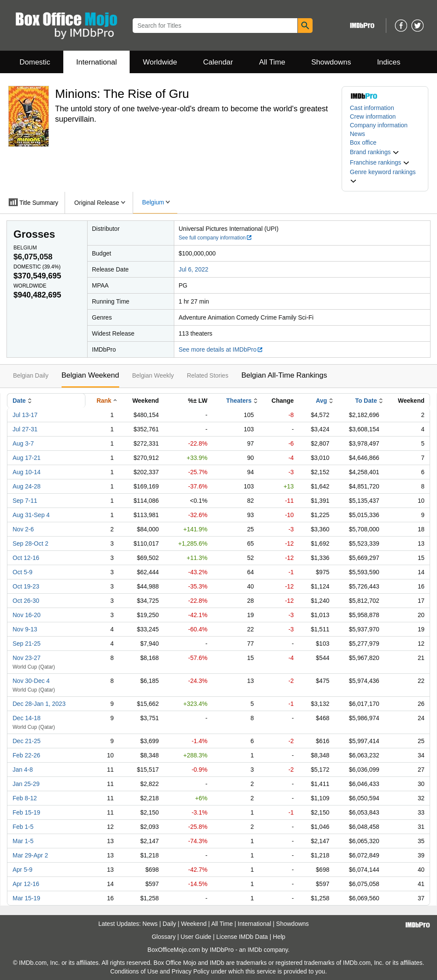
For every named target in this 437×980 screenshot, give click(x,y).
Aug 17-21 (27, 458)
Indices (389, 62)
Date (19, 401)
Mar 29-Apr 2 (30, 855)
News (357, 134)
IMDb (255, 950)
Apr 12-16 (26, 884)
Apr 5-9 (23, 870)
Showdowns (331, 62)
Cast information (372, 108)
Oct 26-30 (26, 601)
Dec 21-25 (27, 741)
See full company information (215, 238)
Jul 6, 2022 (194, 269)
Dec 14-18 (27, 718)
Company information (379, 125)
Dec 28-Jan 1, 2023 (39, 704)
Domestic (35, 62)
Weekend (194, 924)
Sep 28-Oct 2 (31, 543)
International (97, 62)
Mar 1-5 (23, 841)
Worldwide (160, 62)
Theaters (239, 401)
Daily (169, 924)
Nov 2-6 (23, 529)
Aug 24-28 (27, 486)
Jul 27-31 (25, 429)
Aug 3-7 (23, 443)
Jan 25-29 (26, 784)
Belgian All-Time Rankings (284, 375)
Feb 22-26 (26, 755)
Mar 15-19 (26, 898)
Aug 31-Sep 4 (31, 515)
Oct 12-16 (26, 558)
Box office (363, 142)
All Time (272, 62)
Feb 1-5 (23, 827)
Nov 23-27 (27, 658)
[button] (375, 152)
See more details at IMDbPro (221, 349)
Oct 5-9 (23, 572)
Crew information (373, 116)
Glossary (164, 937)
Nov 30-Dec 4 (31, 681)
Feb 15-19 (26, 812)
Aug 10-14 (27, 472)
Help (279, 937)
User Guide (196, 937)
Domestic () (37, 267)
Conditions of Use (134, 971)
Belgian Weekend (90, 375)
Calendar (218, 62)
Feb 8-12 (25, 798)
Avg (321, 401)
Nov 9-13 (25, 629)
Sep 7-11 (25, 501)
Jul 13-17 (25, 415)
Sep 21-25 (27, 644)
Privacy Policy (191, 971)
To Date (366, 401)
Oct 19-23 (26, 586)
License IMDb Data (242, 937)
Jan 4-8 (23, 770)
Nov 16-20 (27, 615)
